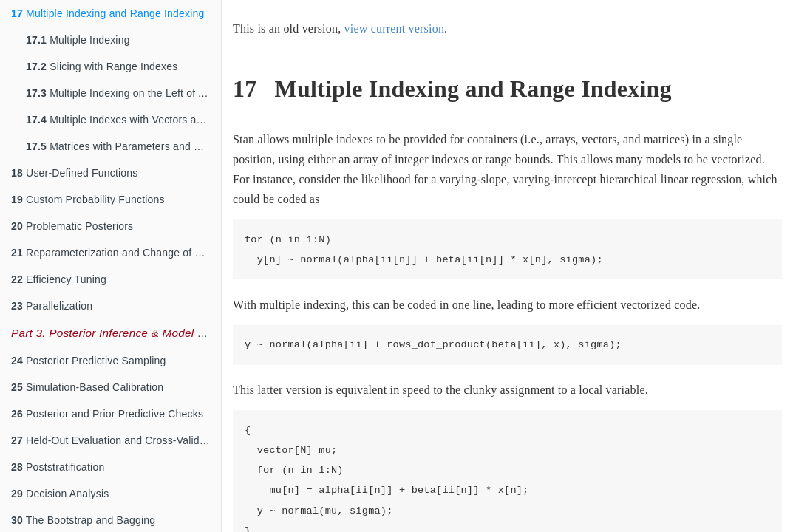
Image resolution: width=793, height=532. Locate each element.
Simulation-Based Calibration (87, 387)
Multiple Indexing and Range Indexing (108, 13)
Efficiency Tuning (59, 279)
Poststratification (58, 467)
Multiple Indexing (78, 40)
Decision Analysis (60, 494)
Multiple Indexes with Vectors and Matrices (123, 120)
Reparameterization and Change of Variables (116, 253)
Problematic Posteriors (72, 226)
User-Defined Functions (75, 173)
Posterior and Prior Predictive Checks (107, 414)
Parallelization (52, 306)
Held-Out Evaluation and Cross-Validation (116, 440)
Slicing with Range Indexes (102, 66)
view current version (395, 28)
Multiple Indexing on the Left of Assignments (123, 93)
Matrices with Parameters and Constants (123, 146)
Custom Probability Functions (88, 199)
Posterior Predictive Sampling (89, 361)
